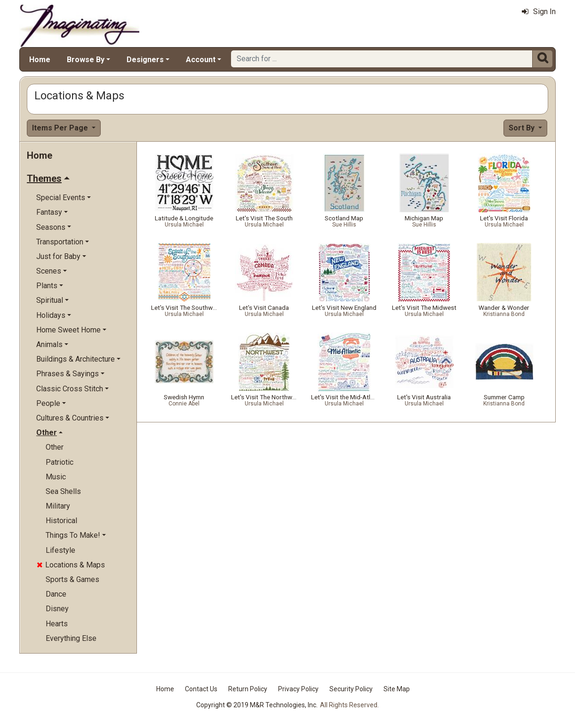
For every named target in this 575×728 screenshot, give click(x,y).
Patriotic (60, 462)
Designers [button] (145, 60)
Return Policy (248, 689)
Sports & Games (72, 579)
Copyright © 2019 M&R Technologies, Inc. (257, 705)
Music (56, 477)
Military (58, 506)
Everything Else (71, 638)
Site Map (397, 689)
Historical (61, 521)
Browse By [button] (86, 60)
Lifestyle (60, 550)
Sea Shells (63, 491)
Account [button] (201, 60)
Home (40, 60)
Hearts (57, 624)
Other (55, 447)
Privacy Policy (298, 689)
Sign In (539, 12)
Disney (57, 609)
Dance (56, 594)
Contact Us (201, 689)
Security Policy (351, 689)
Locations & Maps (71, 565)
